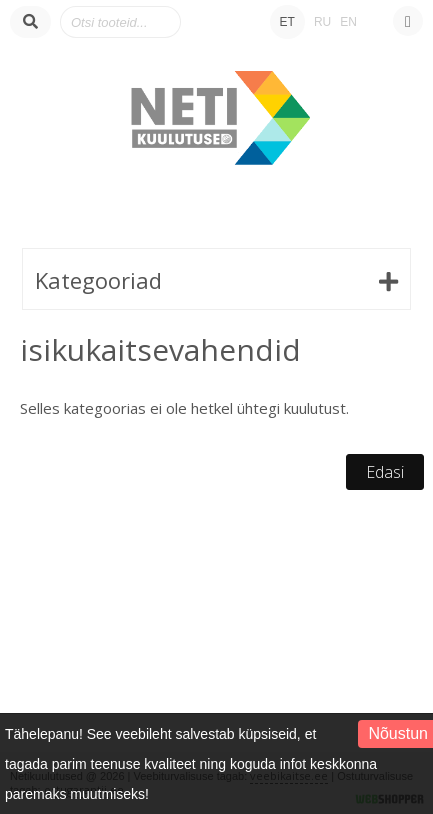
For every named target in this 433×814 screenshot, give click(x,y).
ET (287, 22)
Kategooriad (98, 280)
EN (348, 22)
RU (322, 22)
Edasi (385, 472)
